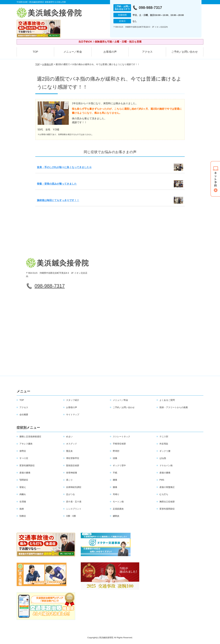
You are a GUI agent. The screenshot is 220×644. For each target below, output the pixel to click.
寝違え (23, 487)
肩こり (69, 480)
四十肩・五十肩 (74, 502)
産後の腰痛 (165, 473)
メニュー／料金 (73, 52)
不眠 (115, 473)
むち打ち (164, 494)
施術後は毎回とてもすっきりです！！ (58, 200)
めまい (69, 436)
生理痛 (23, 502)
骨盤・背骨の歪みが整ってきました (57, 184)
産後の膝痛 (25, 473)
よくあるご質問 (167, 400)
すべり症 (24, 458)
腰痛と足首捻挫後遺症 (30, 436)
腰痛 (115, 480)
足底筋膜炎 (118, 509)
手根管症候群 (119, 444)
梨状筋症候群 (73, 465)
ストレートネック (122, 436)
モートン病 (118, 502)
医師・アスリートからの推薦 (174, 407)
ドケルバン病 (166, 465)
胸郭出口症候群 (167, 502)
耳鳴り (116, 494)
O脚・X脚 (71, 516)
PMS (162, 480)
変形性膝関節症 (27, 465)
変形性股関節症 (167, 509)
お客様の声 (110, 52)
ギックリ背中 (119, 465)
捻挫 (22, 509)
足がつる (70, 494)
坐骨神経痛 (72, 473)
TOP (35, 52)
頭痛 (115, 458)
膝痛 (115, 487)
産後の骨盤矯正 (167, 487)
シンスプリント (74, 509)
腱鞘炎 (116, 516)
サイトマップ (73, 415)
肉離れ (23, 494)
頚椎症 (23, 516)
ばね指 (163, 458)
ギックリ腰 (165, 451)
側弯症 (23, 451)
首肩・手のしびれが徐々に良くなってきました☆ (64, 167)
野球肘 (116, 451)
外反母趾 (164, 444)
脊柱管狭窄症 (73, 458)
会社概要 (24, 415)
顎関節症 (24, 480)
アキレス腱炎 (26, 444)
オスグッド (72, 444)
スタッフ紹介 (73, 400)
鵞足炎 (69, 451)
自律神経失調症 (74, 487)
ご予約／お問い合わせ (185, 52)
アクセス (147, 52)
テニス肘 (164, 436)
